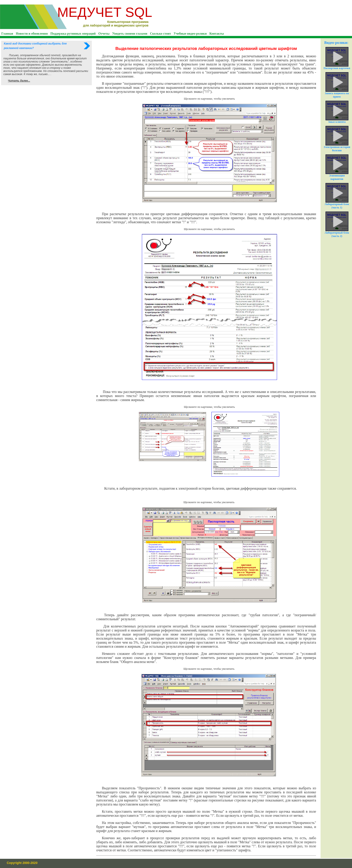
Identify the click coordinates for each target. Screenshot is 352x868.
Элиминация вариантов (337, 167)
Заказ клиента (337, 112)
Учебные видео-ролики (190, 34)
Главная (7, 34)
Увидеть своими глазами (130, 34)
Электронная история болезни (337, 139)
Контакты (217, 34)
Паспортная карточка (337, 58)
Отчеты (104, 34)
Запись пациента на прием (337, 85)
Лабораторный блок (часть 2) (337, 225)
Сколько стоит (160, 34)
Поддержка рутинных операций (73, 34)
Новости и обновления (32, 34)
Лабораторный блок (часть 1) (337, 196)
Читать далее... (19, 81)
